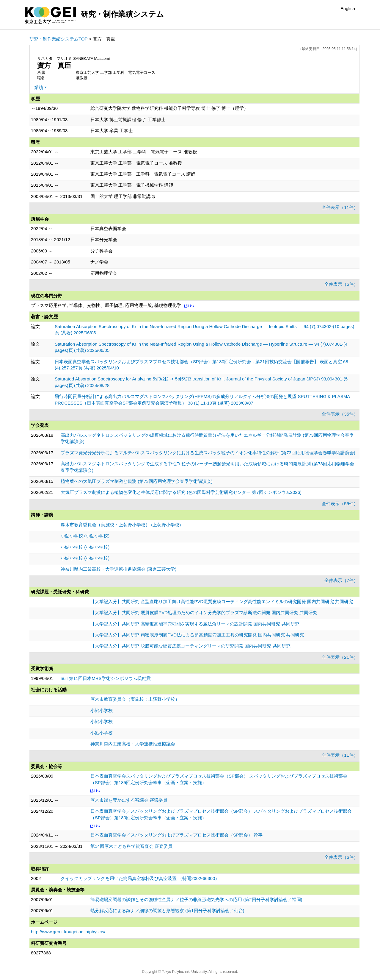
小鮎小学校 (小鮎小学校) (85, 536)
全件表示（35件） (340, 414)
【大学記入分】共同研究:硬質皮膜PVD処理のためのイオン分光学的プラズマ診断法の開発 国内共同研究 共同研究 (204, 612)
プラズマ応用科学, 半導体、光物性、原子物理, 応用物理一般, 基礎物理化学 (106, 305)
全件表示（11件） (340, 207)
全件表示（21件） (340, 657)
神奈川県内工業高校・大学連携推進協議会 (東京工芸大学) (118, 569)
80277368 (41, 953)
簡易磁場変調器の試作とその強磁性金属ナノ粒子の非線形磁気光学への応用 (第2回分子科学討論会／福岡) (196, 899)
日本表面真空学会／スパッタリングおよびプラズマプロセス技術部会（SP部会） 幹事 (176, 835)
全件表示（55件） (340, 504)
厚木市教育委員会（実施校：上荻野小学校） (135, 699)
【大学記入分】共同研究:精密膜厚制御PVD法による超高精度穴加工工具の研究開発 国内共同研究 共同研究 (197, 635)
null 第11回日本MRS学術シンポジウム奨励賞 (106, 678)
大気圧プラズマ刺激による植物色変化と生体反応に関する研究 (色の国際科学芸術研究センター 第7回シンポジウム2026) (181, 492)
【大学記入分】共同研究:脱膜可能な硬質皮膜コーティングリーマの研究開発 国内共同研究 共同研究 (190, 646)
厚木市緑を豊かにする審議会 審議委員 (129, 800)
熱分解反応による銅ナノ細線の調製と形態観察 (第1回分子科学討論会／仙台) (167, 910)
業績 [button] (39, 87)
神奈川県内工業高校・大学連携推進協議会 (133, 744)
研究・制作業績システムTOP (59, 39)
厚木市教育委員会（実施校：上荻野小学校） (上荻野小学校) (121, 525)
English (348, 8)
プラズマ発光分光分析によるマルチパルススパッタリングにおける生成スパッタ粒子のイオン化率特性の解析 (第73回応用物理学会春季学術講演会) (208, 453)
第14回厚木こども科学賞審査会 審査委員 (131, 846)
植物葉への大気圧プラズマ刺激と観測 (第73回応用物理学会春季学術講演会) (137, 481)
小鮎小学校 (102, 710)
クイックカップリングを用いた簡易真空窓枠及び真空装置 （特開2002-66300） (140, 878)
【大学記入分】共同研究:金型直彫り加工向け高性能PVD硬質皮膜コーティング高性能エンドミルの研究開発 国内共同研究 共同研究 (222, 601)
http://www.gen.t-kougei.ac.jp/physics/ (68, 932)
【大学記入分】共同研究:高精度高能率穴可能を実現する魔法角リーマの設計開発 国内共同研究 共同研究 (195, 624)
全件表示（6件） (341, 284)
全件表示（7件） (341, 580)
